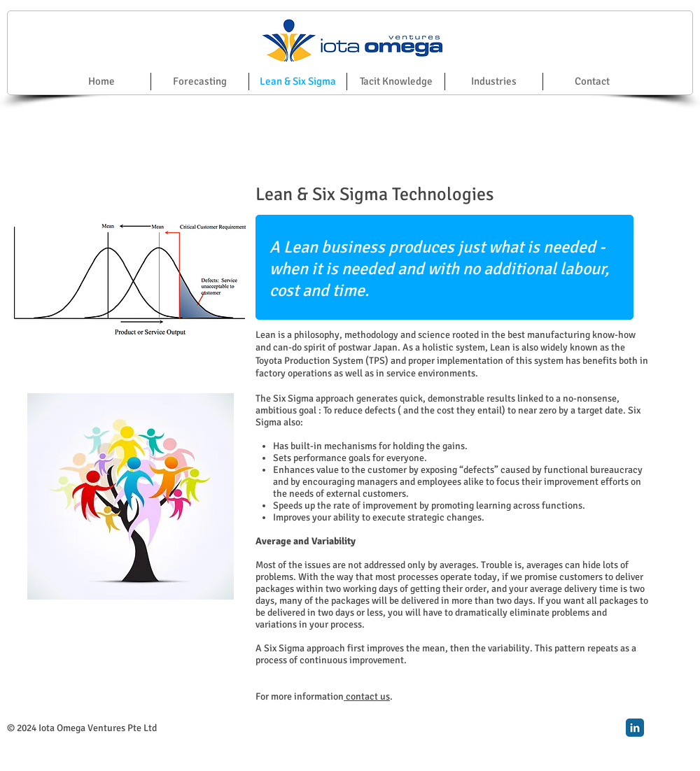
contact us (367, 696)
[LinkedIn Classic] (635, 728)
